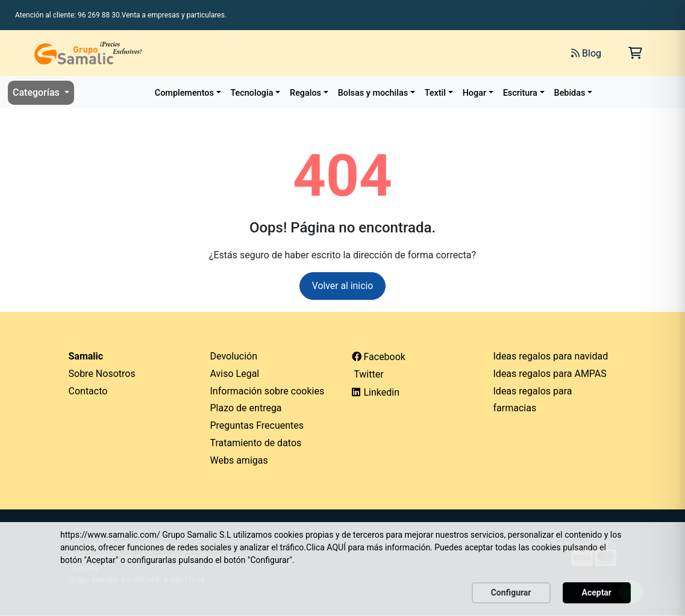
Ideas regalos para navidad (551, 356)
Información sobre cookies (267, 391)
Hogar (474, 93)
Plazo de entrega (246, 409)
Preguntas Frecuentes (257, 426)
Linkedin (376, 392)
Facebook (379, 357)
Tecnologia (252, 93)
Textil (435, 93)
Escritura (520, 93)
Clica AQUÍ (326, 547)
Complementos (184, 93)
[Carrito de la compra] (635, 53)
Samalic (86, 356)
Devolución (234, 356)
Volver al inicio (342, 286)
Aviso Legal (235, 374)
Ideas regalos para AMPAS (550, 374)
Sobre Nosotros (102, 374)
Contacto (88, 391)
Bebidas (570, 93)
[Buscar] (427, 53)
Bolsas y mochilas (373, 93)
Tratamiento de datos (256, 443)
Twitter (368, 374)
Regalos (305, 93)
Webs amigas (239, 460)
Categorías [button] (37, 92)
